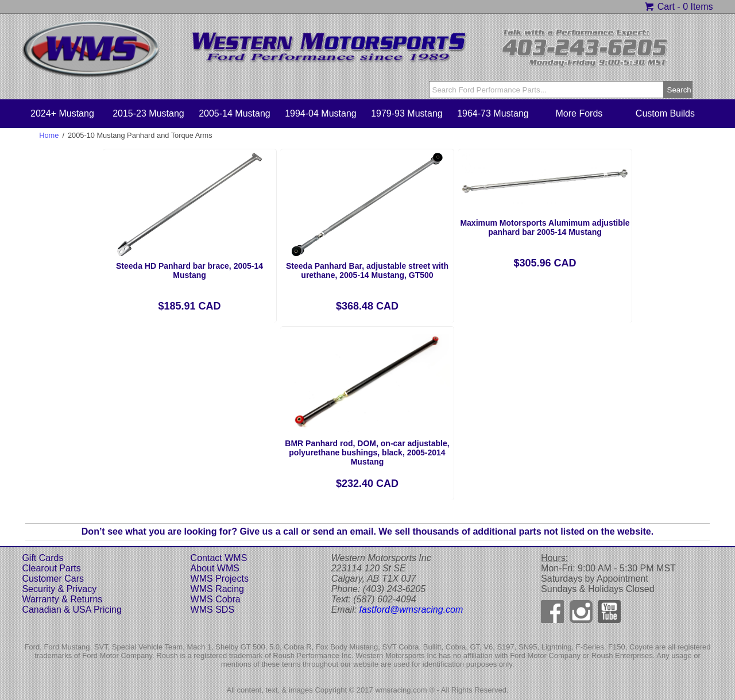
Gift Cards (42, 558)
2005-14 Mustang (235, 113)
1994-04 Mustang (321, 113)
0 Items (698, 7)
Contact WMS (219, 558)
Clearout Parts (51, 568)
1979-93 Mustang (407, 113)
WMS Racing (217, 589)
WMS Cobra (216, 599)
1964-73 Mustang (493, 113)
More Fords (579, 113)
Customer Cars (53, 579)
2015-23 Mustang (148, 113)
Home (49, 135)
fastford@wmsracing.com (411, 610)
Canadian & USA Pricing (71, 610)
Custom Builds (665, 113)
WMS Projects (220, 579)
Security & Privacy (59, 589)
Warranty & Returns (62, 599)
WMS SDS (212, 610)
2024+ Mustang (62, 113)
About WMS (215, 568)
